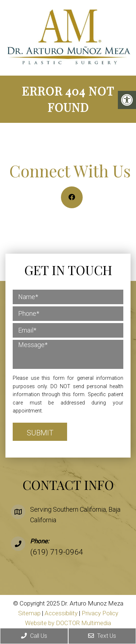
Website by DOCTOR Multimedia (68, 623)
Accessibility (61, 613)
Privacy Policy (100, 613)
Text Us (102, 636)
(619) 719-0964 (57, 552)
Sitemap (29, 613)
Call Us (34, 636)
